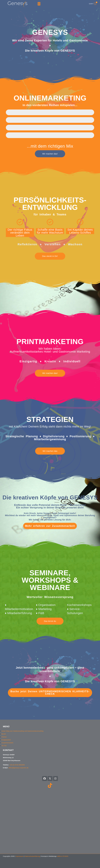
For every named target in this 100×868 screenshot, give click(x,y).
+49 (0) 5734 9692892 (17, 765)
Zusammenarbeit (7, 743)
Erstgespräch (6, 740)
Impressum (19, 856)
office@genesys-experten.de (18, 768)
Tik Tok (4, 746)
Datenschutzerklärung (32, 856)
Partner (4, 737)
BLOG (4, 734)
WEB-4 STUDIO (63, 856)
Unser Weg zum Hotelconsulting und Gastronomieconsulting (22, 731)
